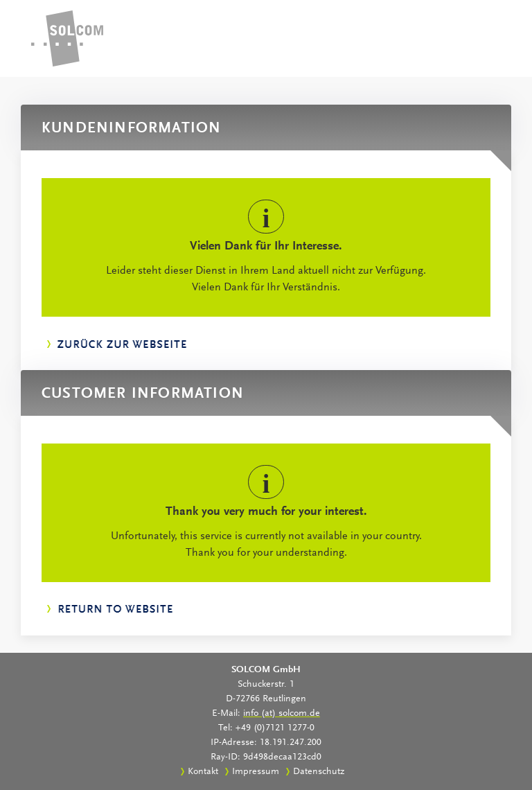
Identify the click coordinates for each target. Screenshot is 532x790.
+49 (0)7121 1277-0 (275, 728)
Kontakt (203, 772)
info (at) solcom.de (282, 714)
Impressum (256, 772)
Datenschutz (319, 772)
